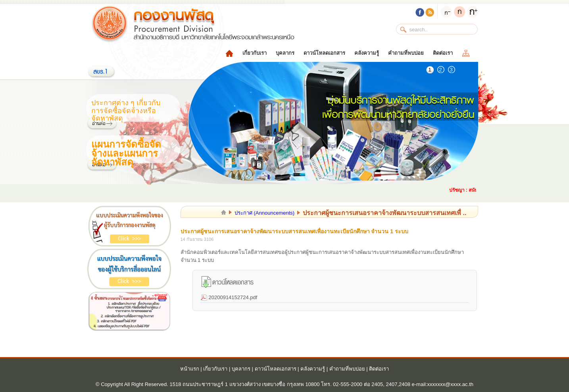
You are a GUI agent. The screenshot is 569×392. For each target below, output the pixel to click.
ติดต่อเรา (443, 53)
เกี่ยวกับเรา (255, 53)
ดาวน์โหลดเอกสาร (324, 53)
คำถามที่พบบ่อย (406, 53)
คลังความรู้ (367, 53)
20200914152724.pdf (233, 297)
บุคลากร (285, 53)
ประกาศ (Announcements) (264, 213)
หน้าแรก (190, 369)
